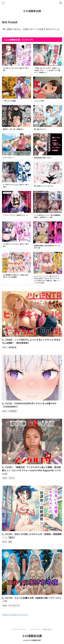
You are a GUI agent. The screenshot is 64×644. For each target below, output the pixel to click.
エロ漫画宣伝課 (32, 11)
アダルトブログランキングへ (15, 615)
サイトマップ (35, 629)
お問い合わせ (47, 629)
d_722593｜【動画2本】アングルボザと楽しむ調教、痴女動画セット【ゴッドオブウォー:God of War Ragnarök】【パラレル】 (31, 470)
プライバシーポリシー (20, 629)
